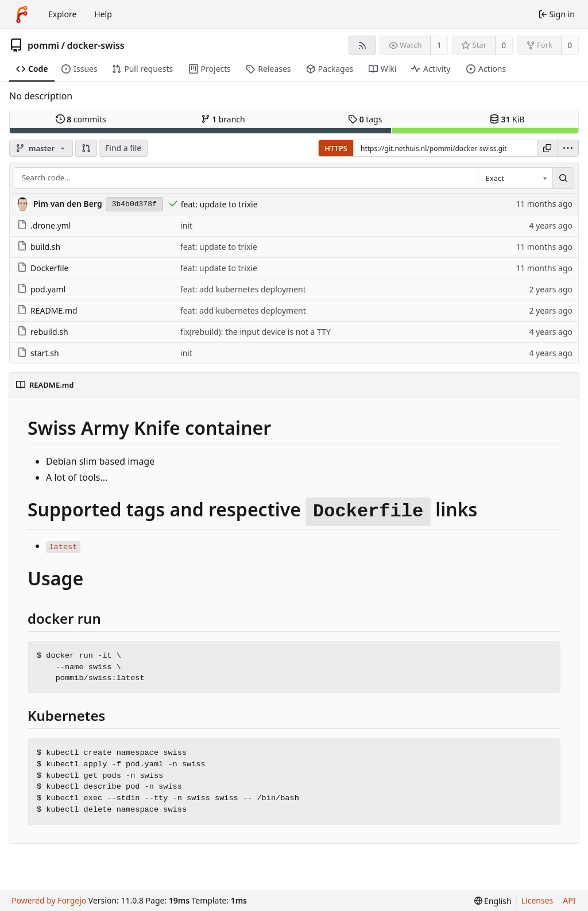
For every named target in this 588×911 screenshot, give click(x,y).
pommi (43, 45)
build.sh (39, 247)
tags (365, 119)
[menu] (568, 148)
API (569, 900)
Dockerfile (43, 268)
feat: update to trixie (219, 204)
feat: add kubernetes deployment (243, 289)
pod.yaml (41, 289)
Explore (62, 14)
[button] (86, 148)
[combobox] (515, 178)
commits (81, 119)
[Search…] (563, 178)
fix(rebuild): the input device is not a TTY (256, 332)
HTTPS (336, 148)
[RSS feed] (362, 45)
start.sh (38, 353)
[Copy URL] (547, 148)
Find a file (123, 148)
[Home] (22, 14)
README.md (47, 310)
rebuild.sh (43, 332)
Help (103, 14)
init (186, 225)
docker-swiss (96, 45)
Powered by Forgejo (49, 900)
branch (223, 119)
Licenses (537, 900)
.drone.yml (44, 225)
